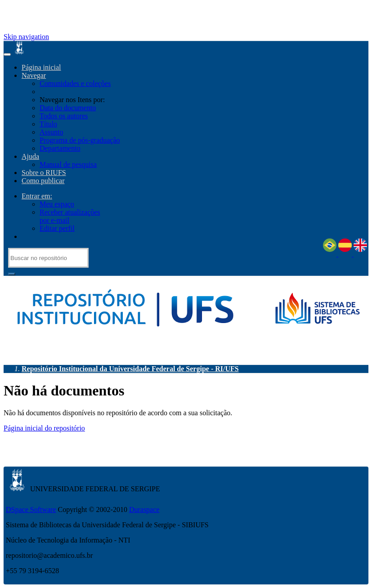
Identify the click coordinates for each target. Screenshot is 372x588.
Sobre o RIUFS (44, 173)
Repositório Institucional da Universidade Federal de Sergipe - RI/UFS (130, 369)
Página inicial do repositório (44, 428)
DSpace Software (31, 509)
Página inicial (41, 67)
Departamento (60, 148)
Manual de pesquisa (68, 164)
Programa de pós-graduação (80, 140)
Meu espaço (57, 204)
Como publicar (43, 181)
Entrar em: (37, 196)
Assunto (51, 132)
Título (48, 124)
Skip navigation (26, 37)
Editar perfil (57, 228)
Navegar (34, 75)
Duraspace (144, 509)
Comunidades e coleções (75, 83)
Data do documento (68, 108)
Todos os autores (64, 116)
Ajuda (30, 156)
